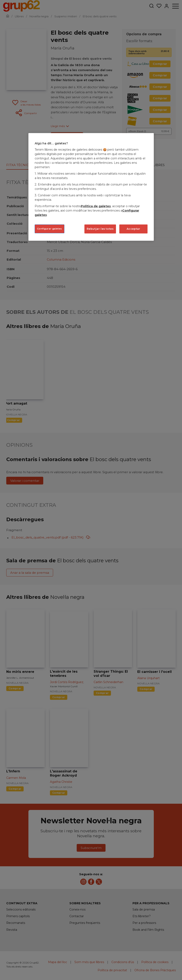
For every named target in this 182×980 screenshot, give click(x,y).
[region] (91, 187)
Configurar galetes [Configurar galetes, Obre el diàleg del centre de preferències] (50, 229)
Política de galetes (96, 206)
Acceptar (133, 229)
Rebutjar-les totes (100, 229)
